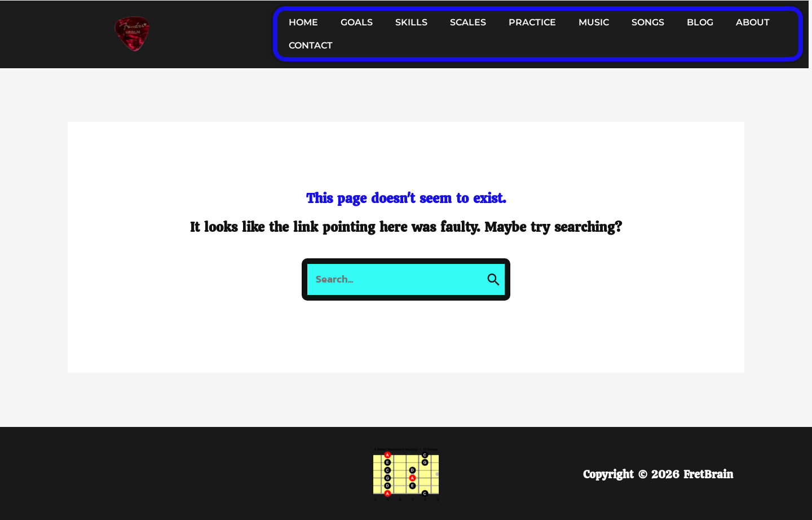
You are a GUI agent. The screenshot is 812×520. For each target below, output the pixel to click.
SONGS (648, 22)
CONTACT (311, 45)
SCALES (468, 22)
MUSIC (594, 22)
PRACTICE (532, 22)
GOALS (357, 22)
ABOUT (753, 22)
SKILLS (411, 22)
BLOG (700, 22)
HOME (303, 22)
